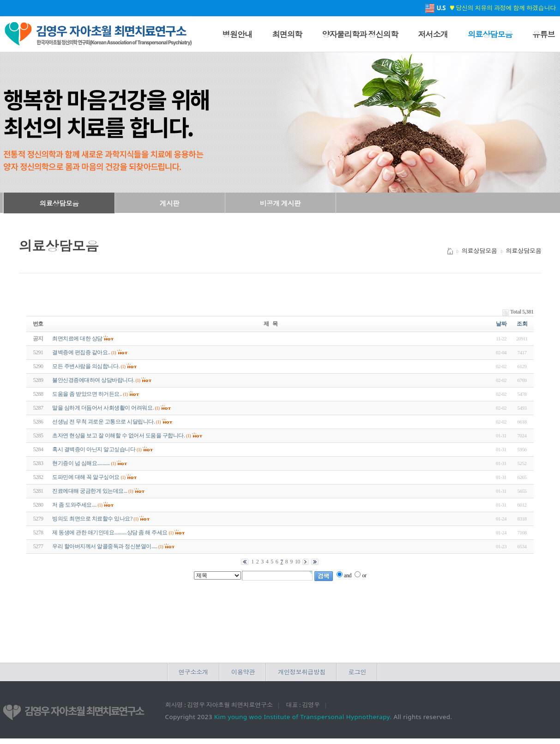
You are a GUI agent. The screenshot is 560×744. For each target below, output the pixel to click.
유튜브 (543, 34)
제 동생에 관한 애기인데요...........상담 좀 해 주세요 (110, 532)
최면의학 (287, 34)
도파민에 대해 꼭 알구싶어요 (86, 477)
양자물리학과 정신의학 (360, 34)
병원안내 (238, 34)
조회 (522, 324)
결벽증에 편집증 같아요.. (81, 352)
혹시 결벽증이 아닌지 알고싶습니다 (94, 449)
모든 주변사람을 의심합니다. (86, 366)
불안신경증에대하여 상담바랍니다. (93, 380)
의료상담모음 (490, 34)
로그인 (357, 672)
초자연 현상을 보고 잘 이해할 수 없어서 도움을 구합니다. (118, 436)
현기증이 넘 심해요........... (81, 463)
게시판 (169, 203)
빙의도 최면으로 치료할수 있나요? (92, 519)
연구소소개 (193, 672)
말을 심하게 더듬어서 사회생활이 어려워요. (103, 408)
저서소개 (433, 34)
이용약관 (243, 672)
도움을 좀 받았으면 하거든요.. (87, 394)
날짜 (501, 324)
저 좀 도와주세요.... (74, 505)
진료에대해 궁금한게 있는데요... (90, 491)
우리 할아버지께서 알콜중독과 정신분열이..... (105, 546)
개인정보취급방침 (302, 672)
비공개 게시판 (280, 203)
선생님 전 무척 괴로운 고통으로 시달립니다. (103, 422)
